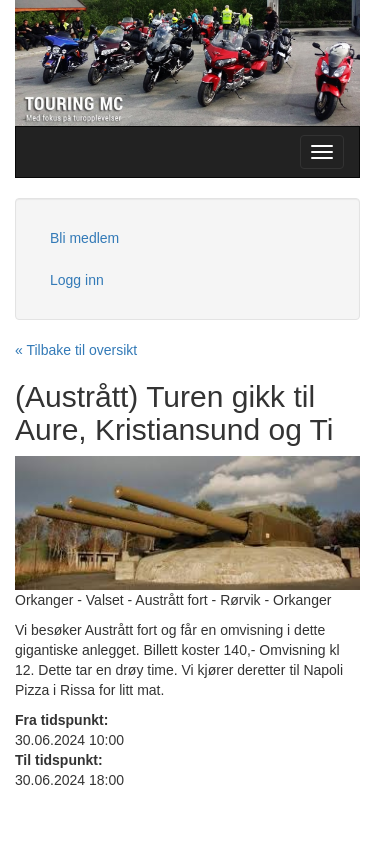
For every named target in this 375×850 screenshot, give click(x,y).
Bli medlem (84, 238)
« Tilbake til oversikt (76, 350)
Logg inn (77, 280)
